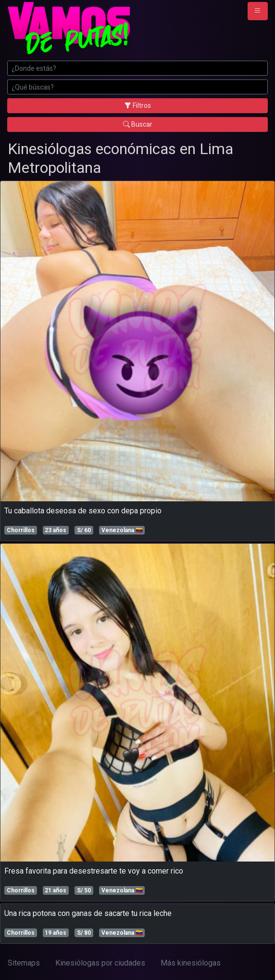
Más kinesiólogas (191, 963)
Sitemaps (24, 963)
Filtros (138, 105)
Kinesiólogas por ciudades (100, 963)
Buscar (138, 124)
